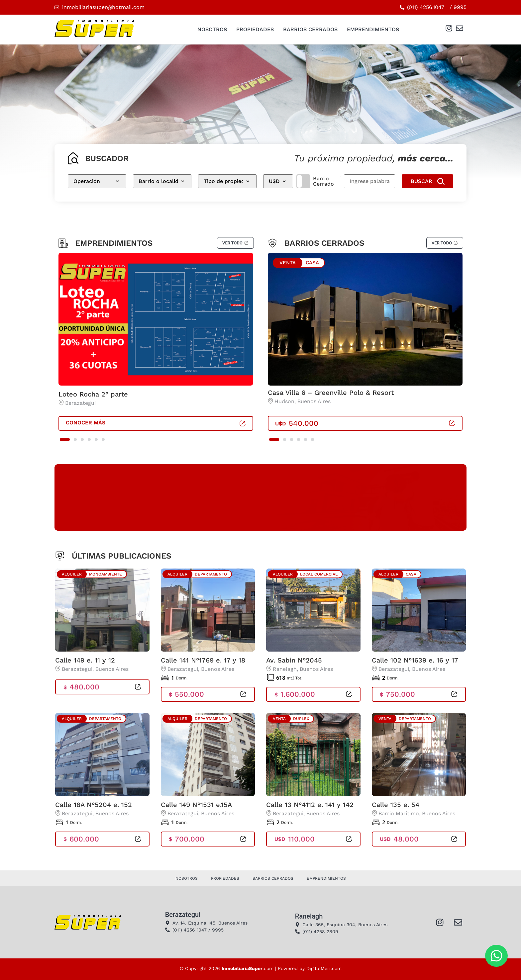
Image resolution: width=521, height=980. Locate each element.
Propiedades (255, 29)
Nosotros (212, 29)
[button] (65, 440)
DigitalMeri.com (324, 968)
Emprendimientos (373, 29)
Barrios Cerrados (310, 29)
